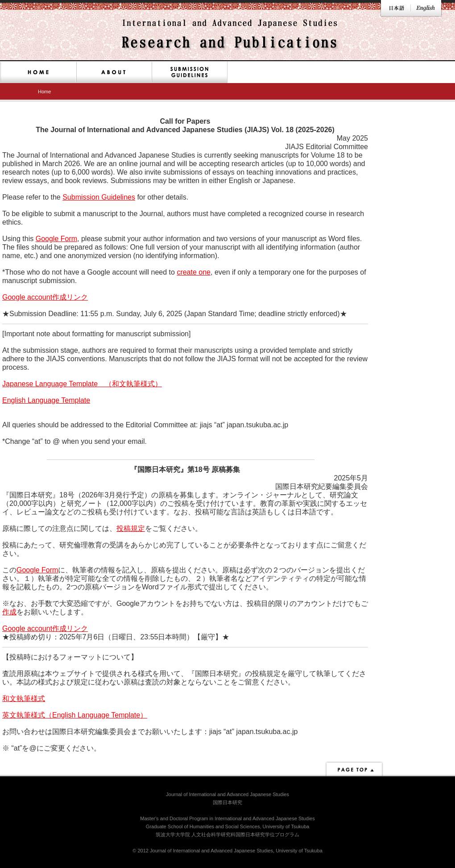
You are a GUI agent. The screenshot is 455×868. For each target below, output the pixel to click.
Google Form (56, 239)
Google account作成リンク (45, 297)
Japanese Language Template (50, 384)
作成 (9, 612)
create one (194, 272)
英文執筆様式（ (27, 715)
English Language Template (46, 400)
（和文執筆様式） (130, 384)
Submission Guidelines (99, 197)
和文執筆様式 (24, 699)
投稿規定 (131, 528)
